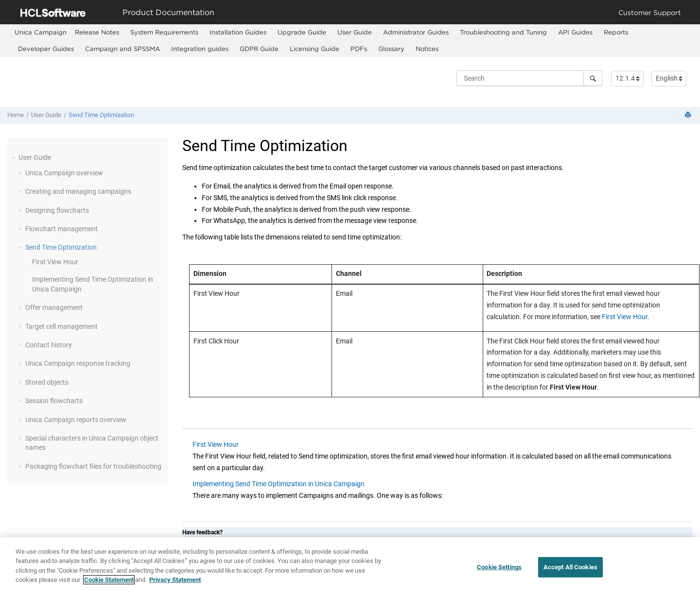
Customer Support (650, 12)
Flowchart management (61, 229)
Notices (427, 49)
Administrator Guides (416, 32)
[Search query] (529, 78)
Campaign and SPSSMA (122, 49)
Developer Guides (46, 49)
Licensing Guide (315, 49)
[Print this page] (689, 115)
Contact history (49, 345)
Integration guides (200, 49)
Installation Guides (238, 32)
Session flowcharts (54, 401)
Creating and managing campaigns (78, 191)
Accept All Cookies (570, 568)
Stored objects (47, 382)
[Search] (593, 78)
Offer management (54, 307)
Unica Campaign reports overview (76, 420)
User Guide (355, 32)
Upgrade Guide (302, 32)
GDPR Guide (259, 49)
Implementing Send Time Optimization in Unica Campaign (279, 484)
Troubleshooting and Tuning (503, 32)
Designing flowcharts (57, 210)
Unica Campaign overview (64, 173)
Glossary (391, 49)
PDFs (359, 49)
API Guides (575, 32)
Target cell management (61, 326)
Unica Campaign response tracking (78, 363)
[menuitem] (41, 32)
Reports (616, 32)
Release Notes (97, 32)
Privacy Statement (175, 581)
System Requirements (164, 32)
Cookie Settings (499, 568)
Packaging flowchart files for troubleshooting (93, 466)
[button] (15, 157)
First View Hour (55, 262)
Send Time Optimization (101, 115)
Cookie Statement (109, 581)
